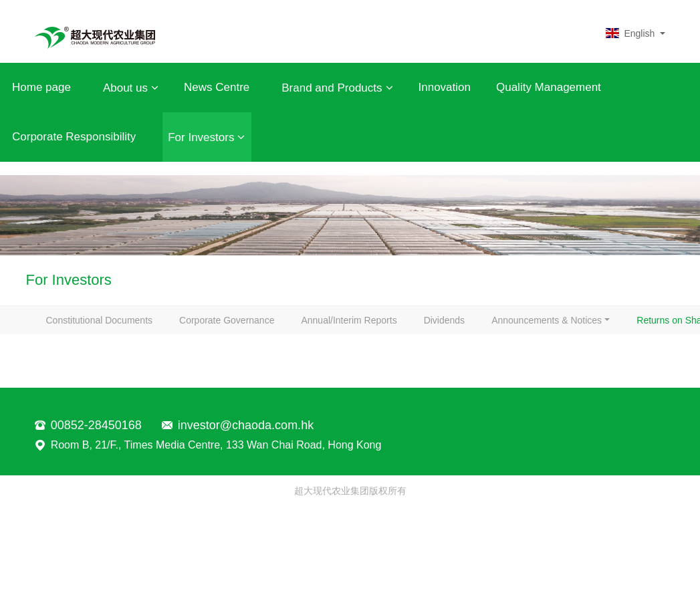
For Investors (206, 137)
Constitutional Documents (106, 327)
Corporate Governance (247, 327)
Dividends (491, 327)
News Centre (217, 87)
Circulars (383, 368)
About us (131, 88)
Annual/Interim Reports (382, 327)
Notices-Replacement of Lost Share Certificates (151, 410)
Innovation (445, 87)
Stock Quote (475, 368)
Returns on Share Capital (264, 368)
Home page (41, 87)
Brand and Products (337, 88)
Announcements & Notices (108, 368)
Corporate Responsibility (74, 137)
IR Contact (564, 368)
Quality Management (549, 87)
